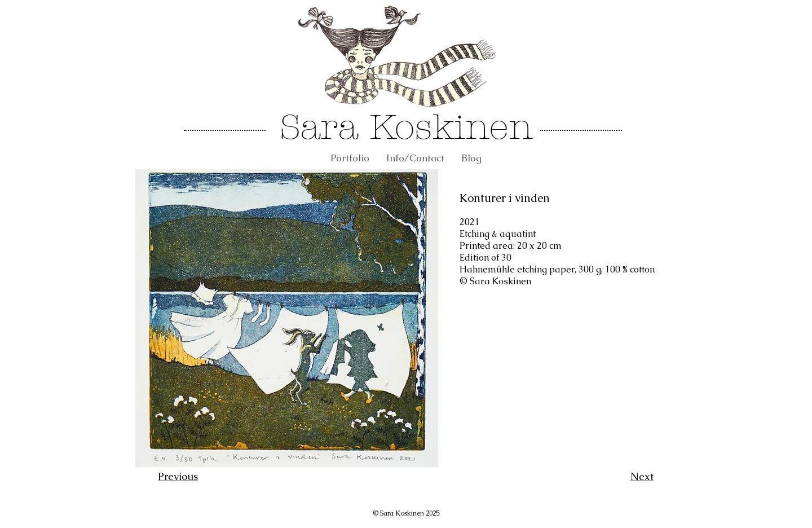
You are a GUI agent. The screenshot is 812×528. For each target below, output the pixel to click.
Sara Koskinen (406, 127)
